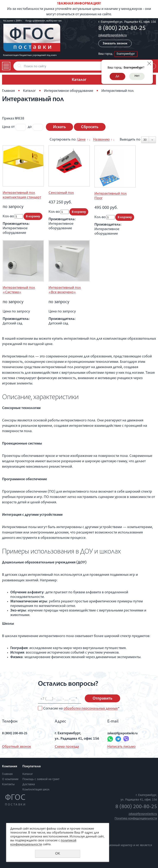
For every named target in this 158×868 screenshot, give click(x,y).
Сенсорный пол (61, 193)
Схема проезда (67, 747)
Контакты (8, 785)
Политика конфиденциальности (136, 819)
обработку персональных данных (91, 709)
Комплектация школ (36, 790)
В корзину (33, 217)
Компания (10, 767)
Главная (8, 91)
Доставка (29, 785)
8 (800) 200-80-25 (122, 29)
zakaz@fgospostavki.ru (113, 35)
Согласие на (81, 709)
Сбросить (90, 127)
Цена (6, 127)
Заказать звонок (115, 44)
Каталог (29, 91)
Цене (81, 140)
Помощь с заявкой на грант (41, 779)
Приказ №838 (13, 119)
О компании (10, 779)
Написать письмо (121, 747)
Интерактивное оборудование (69, 91)
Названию (101, 140)
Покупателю (32, 767)
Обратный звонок (17, 747)
